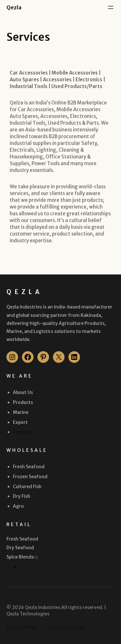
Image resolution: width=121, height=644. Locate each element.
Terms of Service (65, 628)
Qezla (14, 7)
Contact (22, 432)
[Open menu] (111, 7)
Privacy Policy (22, 628)
